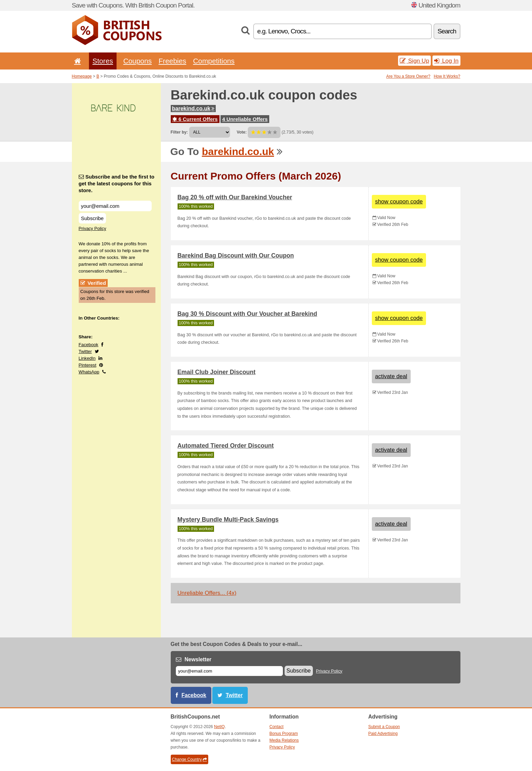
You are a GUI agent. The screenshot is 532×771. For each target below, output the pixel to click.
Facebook (89, 345)
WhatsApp (89, 372)
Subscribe (93, 218)
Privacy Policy (93, 228)
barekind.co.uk (193, 109)
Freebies (172, 61)
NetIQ (219, 727)
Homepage (82, 76)
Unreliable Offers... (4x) (207, 593)
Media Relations (284, 740)
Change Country (189, 759)
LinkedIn (87, 358)
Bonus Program (284, 734)
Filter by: (179, 132)
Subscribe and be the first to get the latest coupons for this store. (117, 183)
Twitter (85, 351)
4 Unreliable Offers (245, 119)
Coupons (138, 61)
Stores (103, 61)
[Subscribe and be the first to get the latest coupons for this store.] (115, 206)
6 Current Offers (195, 119)
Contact (277, 727)
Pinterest (88, 365)
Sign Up (415, 61)
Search (447, 31)
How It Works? (447, 76)
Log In (446, 61)
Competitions (214, 61)
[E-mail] (229, 671)
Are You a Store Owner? (408, 76)
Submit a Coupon (384, 727)
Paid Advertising (383, 734)
